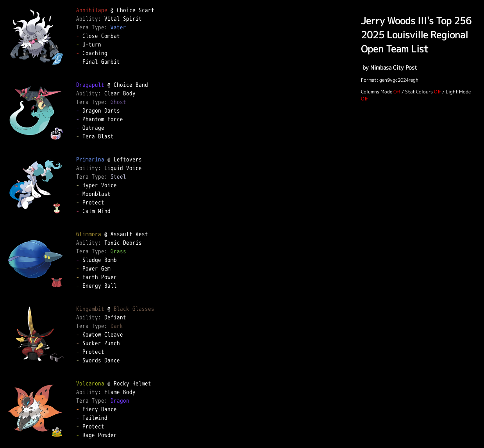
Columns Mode (377, 92)
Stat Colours (419, 92)
